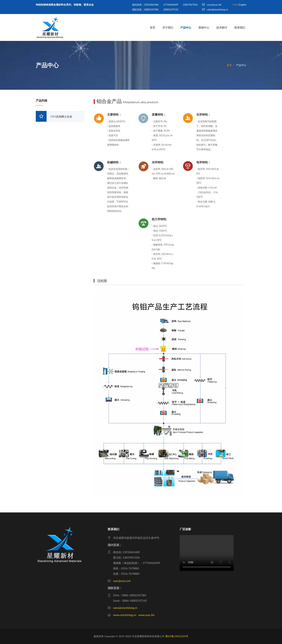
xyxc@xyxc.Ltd (122, 581)
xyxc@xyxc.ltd (212, 5)
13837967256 (190, 5)
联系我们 (240, 27)
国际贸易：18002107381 (145, 10)
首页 (153, 27)
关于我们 (168, 27)
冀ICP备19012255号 (177, 636)
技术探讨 (222, 27)
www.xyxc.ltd (146, 615)
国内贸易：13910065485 (145, 5)
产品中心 (186, 27)
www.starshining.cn (125, 615)
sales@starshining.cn (215, 10)
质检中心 (204, 27)
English (243, 5)
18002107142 (171, 10)
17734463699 (171, 5)
